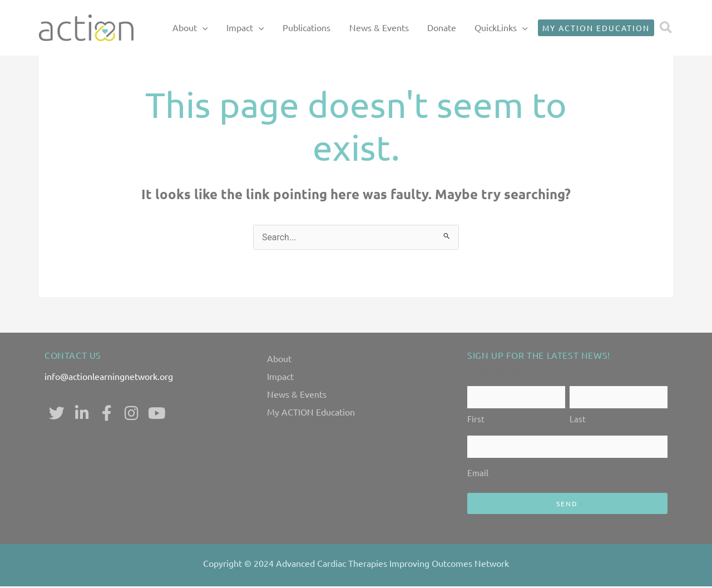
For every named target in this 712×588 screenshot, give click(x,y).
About (279, 358)
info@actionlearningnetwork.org (109, 376)
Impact (280, 376)
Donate (448, 27)
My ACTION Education (311, 412)
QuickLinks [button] (503, 28)
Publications (328, 27)
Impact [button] (274, 28)
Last (578, 420)
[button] (239, 28)
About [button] (227, 28)
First (476, 420)
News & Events (393, 27)
